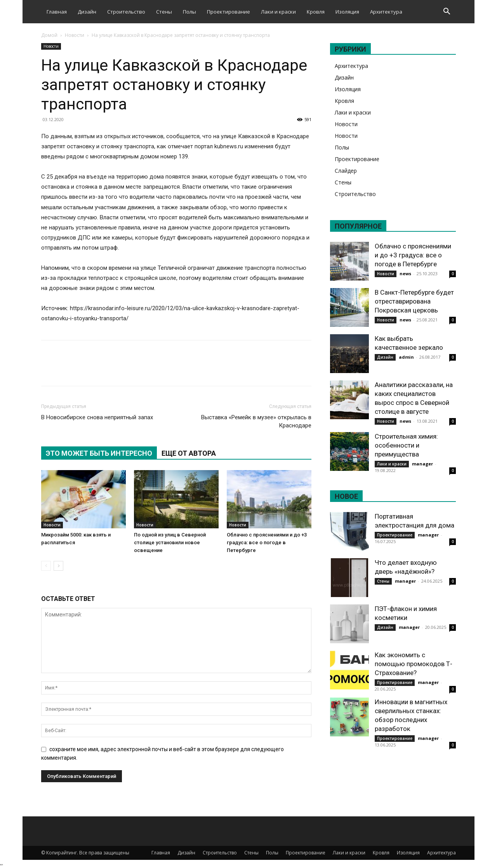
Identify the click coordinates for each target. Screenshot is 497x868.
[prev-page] (46, 566)
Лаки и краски (278, 12)
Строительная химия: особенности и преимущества (406, 445)
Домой (49, 35)
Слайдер (346, 171)
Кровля (316, 12)
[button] (447, 12)
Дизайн (87, 12)
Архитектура (386, 12)
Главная (57, 12)
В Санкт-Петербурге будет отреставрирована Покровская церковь (414, 301)
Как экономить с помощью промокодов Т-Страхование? (414, 664)
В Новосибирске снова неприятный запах (97, 417)
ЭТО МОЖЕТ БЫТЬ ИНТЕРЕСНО (99, 453)
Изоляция (347, 12)
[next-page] (58, 566)
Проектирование (229, 12)
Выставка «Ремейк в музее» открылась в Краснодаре (256, 421)
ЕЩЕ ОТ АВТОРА (189, 453)
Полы (189, 12)
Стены (164, 12)
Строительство (126, 12)
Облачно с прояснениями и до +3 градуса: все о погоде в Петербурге (267, 542)
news (405, 273)
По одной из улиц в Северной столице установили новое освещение (170, 542)
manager (422, 464)
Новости (75, 35)
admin (406, 357)
